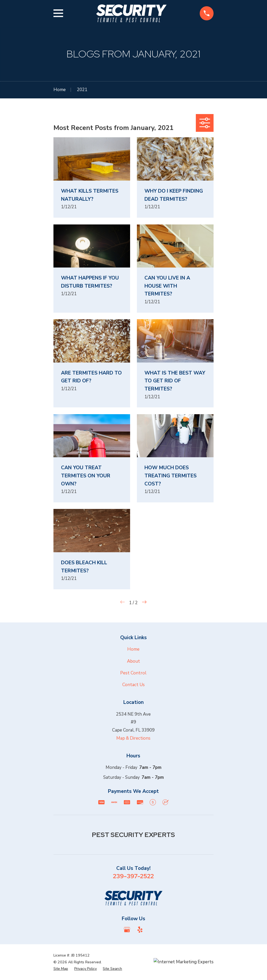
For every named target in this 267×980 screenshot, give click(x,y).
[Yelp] (140, 930)
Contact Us (133, 685)
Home (133, 649)
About (133, 661)
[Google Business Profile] (127, 930)
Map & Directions (133, 738)
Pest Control (133, 673)
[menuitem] (61, 969)
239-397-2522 (133, 876)
